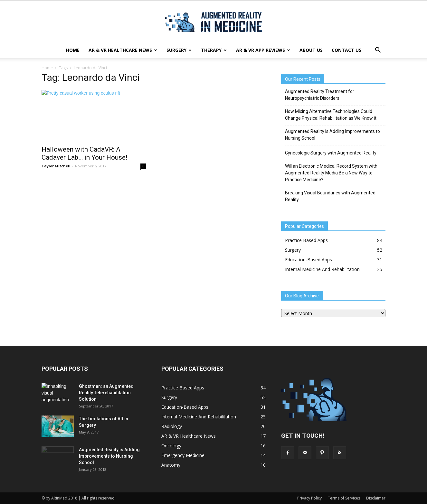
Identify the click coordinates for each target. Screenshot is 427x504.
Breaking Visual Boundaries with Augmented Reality (330, 196)
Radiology (172, 426)
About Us (311, 50)
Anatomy (171, 465)
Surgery (179, 50)
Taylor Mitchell (56, 166)
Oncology (171, 446)
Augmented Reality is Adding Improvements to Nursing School (332, 135)
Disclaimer (376, 498)
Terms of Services (344, 498)
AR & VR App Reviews (263, 50)
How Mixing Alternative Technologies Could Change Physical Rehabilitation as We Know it (331, 115)
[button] (378, 50)
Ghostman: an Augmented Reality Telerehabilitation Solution (106, 393)
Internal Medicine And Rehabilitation (322, 269)
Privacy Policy (309, 498)
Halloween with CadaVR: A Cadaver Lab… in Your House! (84, 153)
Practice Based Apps (306, 240)
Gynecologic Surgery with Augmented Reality (331, 153)
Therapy (214, 50)
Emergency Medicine (183, 455)
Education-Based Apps (308, 260)
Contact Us (346, 50)
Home (73, 50)
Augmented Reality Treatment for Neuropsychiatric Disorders (320, 95)
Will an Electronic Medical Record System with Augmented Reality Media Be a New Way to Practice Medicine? (331, 173)
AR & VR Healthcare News (123, 50)
